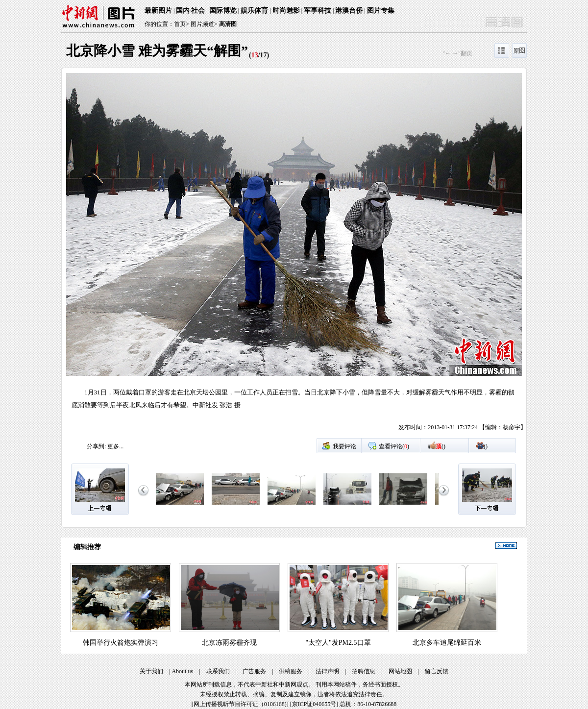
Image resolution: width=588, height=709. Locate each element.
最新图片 (158, 11)
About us (182, 671)
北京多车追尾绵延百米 (447, 643)
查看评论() (394, 446)
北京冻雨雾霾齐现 (229, 643)
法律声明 (327, 671)
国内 (183, 11)
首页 (180, 24)
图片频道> (204, 24)
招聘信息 (364, 671)
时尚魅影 (286, 11)
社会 (198, 11)
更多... (115, 446)
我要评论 (344, 446)
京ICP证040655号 (314, 704)
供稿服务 (291, 671)
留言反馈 (437, 671)
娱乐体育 (254, 11)
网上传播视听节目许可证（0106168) (240, 704)
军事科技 (318, 11)
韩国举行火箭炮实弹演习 (121, 643)
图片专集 (381, 11)
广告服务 (254, 671)
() (441, 446)
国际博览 (223, 11)
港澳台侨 (349, 11)
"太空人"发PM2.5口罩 (338, 643)
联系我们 (218, 671)
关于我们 (151, 671)
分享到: (96, 446)
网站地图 (400, 671)
